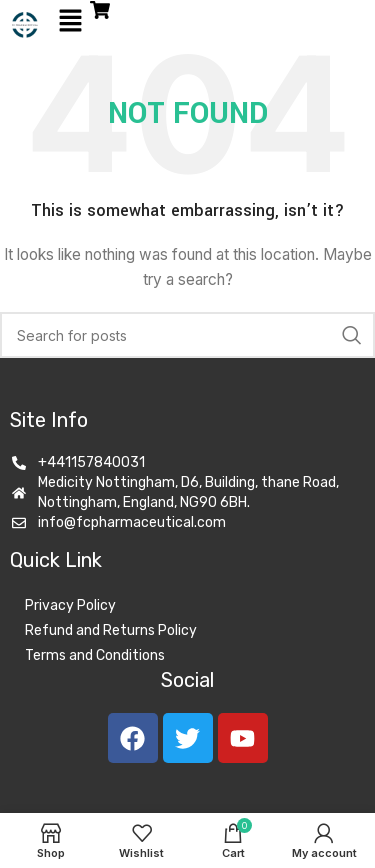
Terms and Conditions (95, 655)
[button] (70, 21)
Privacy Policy (70, 605)
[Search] (187, 335)
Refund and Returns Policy (111, 630)
